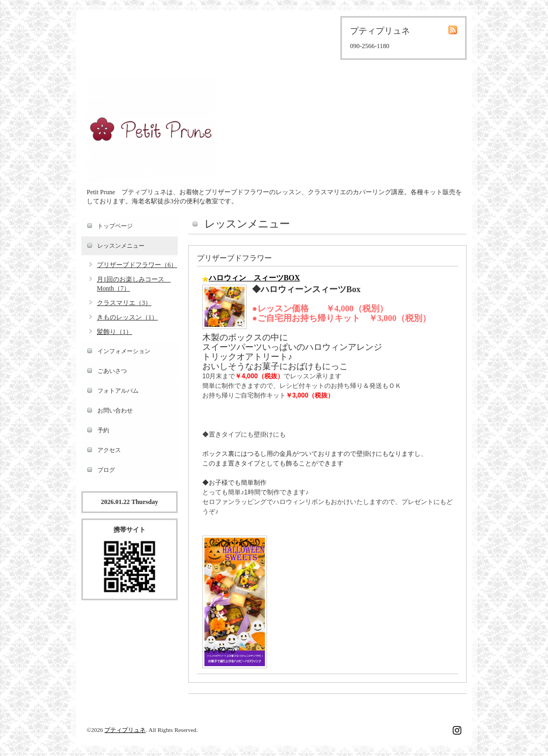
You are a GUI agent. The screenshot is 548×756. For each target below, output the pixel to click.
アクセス (109, 450)
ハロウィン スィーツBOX (254, 278)
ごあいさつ (112, 371)
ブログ (106, 470)
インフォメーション (124, 351)
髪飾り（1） (115, 332)
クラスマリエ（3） (124, 303)
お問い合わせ (115, 410)
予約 (103, 430)
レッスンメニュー (121, 246)
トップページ (115, 226)
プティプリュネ (125, 730)
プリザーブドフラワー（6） (137, 265)
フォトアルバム (118, 391)
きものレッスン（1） (127, 317)
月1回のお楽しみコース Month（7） (134, 284)
